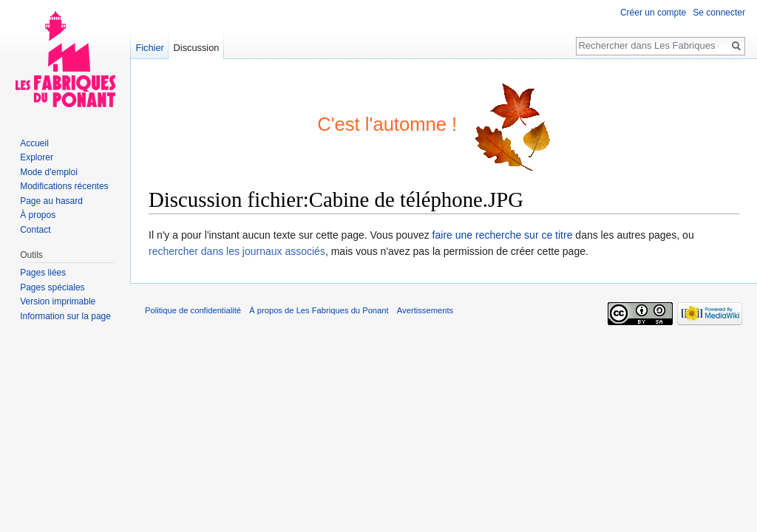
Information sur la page (65, 316)
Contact (35, 230)
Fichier (149, 48)
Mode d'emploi (49, 172)
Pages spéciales (52, 287)
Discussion (197, 48)
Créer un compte (653, 13)
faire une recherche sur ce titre (503, 235)
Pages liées (43, 273)
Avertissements (425, 310)
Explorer (37, 157)
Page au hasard (51, 201)
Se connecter (719, 13)
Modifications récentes (64, 186)
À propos (38, 215)
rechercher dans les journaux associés (237, 251)
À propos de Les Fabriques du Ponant (319, 310)
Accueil (34, 143)
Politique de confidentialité (193, 310)
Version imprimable (58, 301)
